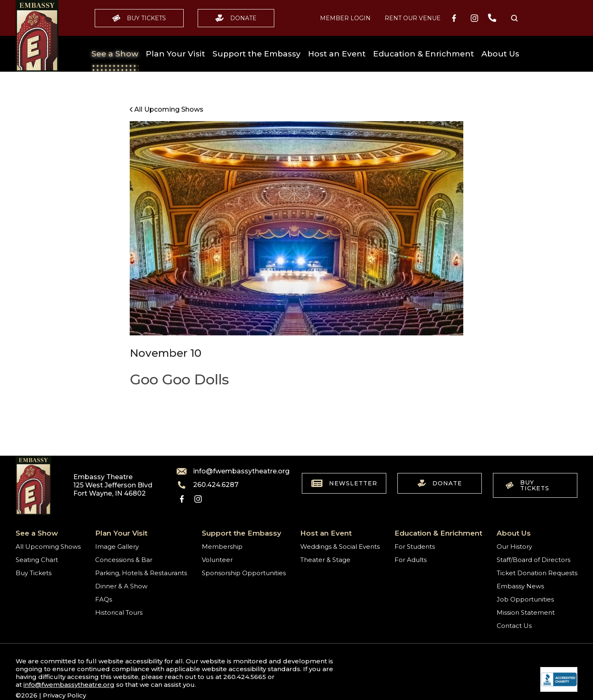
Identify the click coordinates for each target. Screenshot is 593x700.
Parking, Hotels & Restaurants (141, 573)
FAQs (104, 599)
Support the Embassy (257, 54)
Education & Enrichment (424, 54)
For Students (415, 547)
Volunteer (217, 560)
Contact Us (514, 626)
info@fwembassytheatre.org (228, 471)
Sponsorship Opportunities (244, 573)
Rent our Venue (413, 18)
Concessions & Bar (124, 560)
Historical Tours (119, 612)
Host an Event (337, 54)
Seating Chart (37, 560)
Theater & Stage (325, 560)
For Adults (411, 560)
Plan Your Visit (175, 54)
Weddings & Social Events (340, 547)
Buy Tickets (139, 18)
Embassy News (520, 586)
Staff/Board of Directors (533, 560)
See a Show (115, 54)
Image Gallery (117, 547)
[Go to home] (37, 36)
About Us (500, 54)
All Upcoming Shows (48, 547)
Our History (514, 547)
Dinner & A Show (121, 586)
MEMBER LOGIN (345, 18)
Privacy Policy (64, 695)
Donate (236, 18)
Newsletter (344, 483)
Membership (222, 547)
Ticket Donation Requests (537, 573)
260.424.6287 (208, 485)
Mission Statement (526, 612)
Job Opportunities (525, 599)
